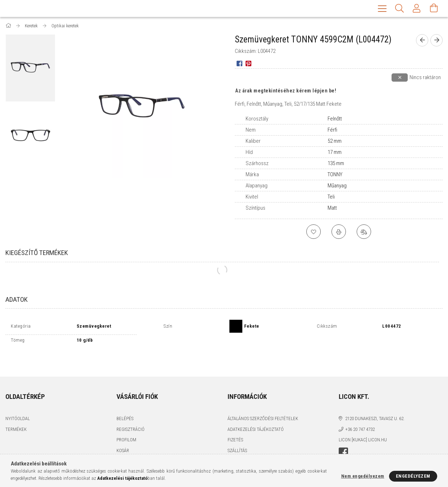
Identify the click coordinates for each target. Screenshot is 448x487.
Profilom (126, 424)
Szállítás (237, 435)
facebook (343, 437)
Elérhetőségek (244, 445)
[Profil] (417, 9)
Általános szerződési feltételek (263, 403)
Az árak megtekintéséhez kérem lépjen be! (286, 91)
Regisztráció (131, 413)
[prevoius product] (422, 41)
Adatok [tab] (17, 300)
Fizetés (235, 424)
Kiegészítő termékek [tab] (37, 253)
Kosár (123, 435)
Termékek (16, 413)
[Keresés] (399, 9)
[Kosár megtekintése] (434, 9)
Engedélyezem (413, 476)
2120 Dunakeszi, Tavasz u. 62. (375, 403)
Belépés (125, 403)
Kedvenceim (129, 445)
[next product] (436, 41)
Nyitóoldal (18, 403)
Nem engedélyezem (363, 476)
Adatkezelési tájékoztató (256, 413)
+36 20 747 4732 (360, 413)
